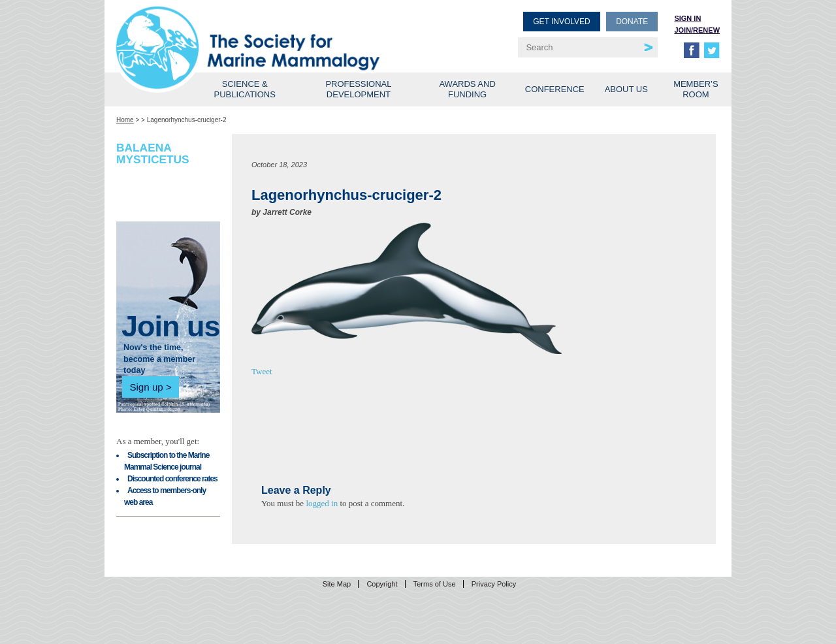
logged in (322, 503)
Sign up (146, 387)
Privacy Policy (494, 584)
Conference (555, 89)
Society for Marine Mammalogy (269, 31)
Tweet (262, 371)
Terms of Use (435, 584)
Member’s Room (696, 89)
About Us (626, 89)
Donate (632, 22)
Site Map (337, 584)
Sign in (687, 18)
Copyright (382, 584)
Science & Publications (245, 89)
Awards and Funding (467, 89)
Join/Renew (697, 30)
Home (125, 120)
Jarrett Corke (287, 212)
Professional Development (358, 89)
